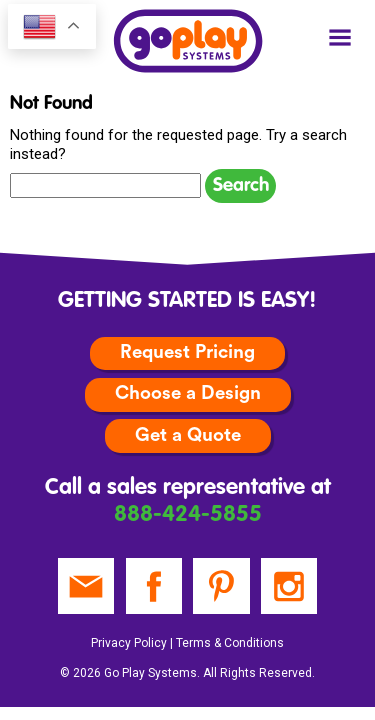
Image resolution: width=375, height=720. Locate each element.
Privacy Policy (129, 643)
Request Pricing (187, 352)
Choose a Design (188, 393)
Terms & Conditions (230, 643)
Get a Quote (188, 435)
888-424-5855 (188, 515)
